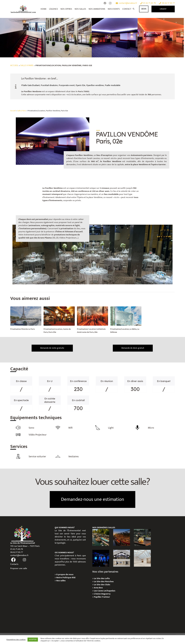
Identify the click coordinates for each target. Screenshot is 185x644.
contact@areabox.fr (19, 554)
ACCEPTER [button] (33, 640)
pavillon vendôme (96, 85)
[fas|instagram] (25, 559)
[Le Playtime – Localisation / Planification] (122, 536)
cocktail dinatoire (50, 85)
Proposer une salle (19, 567)
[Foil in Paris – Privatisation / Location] (101, 536)
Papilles (98, 596)
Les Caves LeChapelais (105, 590)
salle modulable (113, 85)
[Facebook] (105, 3)
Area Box (98, 587)
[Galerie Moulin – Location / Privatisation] (122, 557)
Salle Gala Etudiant (31, 85)
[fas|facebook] (13, 559)
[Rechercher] (134, 9)
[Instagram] (110, 3)
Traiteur (106, 596)
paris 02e (81, 85)
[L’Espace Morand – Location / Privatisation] (142, 557)
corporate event (67, 85)
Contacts (14, 563)
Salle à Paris (27, 65)
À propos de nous (65, 573)
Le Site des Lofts (102, 577)
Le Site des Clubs (102, 583)
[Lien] (23, 9)
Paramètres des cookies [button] (16, 640)
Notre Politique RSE (66, 576)
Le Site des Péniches (104, 580)
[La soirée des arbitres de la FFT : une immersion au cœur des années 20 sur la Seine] (142, 536)
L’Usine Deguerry (102, 593)
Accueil (14, 65)
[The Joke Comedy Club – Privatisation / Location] (101, 557)
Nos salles (61, 579)
